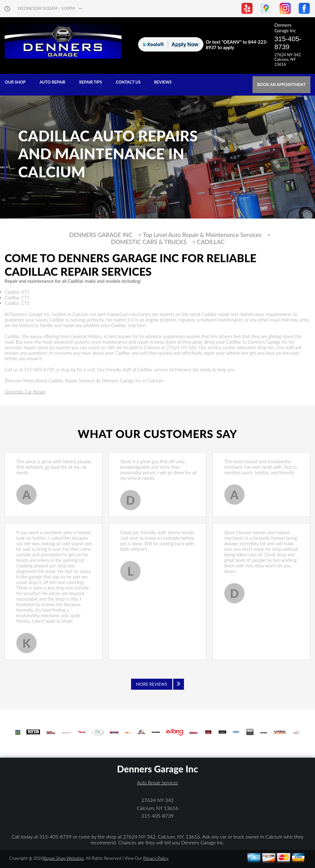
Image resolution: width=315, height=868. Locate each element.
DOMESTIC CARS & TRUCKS (149, 242)
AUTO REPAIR (52, 82)
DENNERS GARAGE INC (101, 235)
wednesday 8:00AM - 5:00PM (46, 8)
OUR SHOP (15, 82)
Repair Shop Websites (64, 858)
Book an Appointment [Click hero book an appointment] (281, 85)
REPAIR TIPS (90, 82)
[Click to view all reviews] (157, 684)
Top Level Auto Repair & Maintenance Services (202, 235)
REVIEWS (163, 82)
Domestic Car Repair (25, 392)
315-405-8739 (288, 43)
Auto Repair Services (158, 783)
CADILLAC (211, 242)
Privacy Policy (156, 858)
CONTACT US (128, 82)
